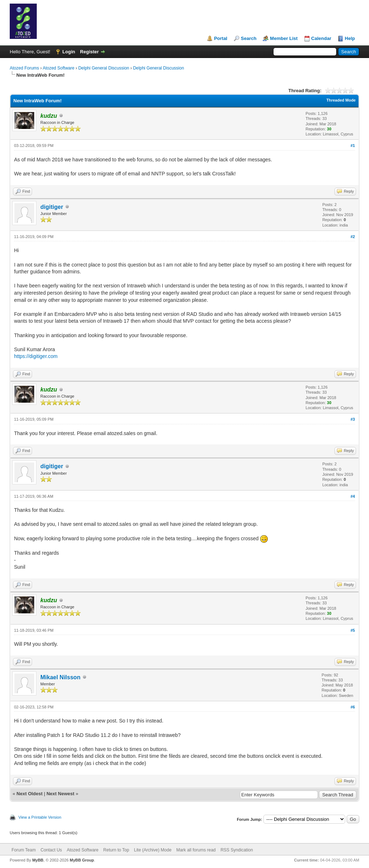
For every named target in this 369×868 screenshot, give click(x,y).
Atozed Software (58, 68)
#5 (353, 630)
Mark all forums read (196, 850)
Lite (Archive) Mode (153, 850)
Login (69, 52)
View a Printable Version (40, 817)
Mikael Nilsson (60, 677)
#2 (353, 237)
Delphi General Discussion (104, 68)
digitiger (52, 207)
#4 (353, 496)
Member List (284, 38)
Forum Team (24, 850)
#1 (353, 146)
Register (89, 52)
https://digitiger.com (36, 356)
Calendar (321, 38)
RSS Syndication (237, 850)
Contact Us (51, 850)
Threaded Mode (341, 100)
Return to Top (116, 850)
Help (350, 38)
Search (248, 38)
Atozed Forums (24, 68)
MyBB (38, 860)
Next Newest (60, 794)
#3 (353, 419)
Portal (221, 38)
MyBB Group (82, 860)
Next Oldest (30, 794)
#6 (353, 707)
